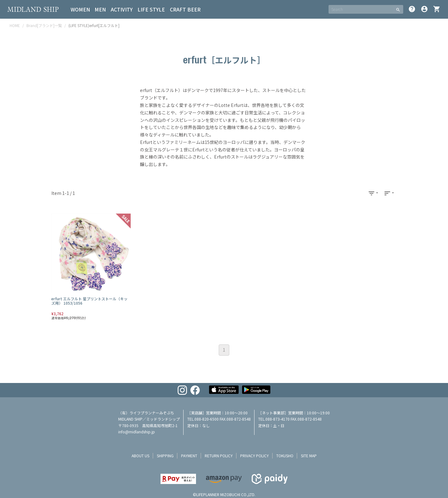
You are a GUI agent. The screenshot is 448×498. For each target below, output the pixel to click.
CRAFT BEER (186, 9)
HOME (15, 25)
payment (189, 456)
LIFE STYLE (152, 9)
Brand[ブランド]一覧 (44, 25)
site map (309, 456)
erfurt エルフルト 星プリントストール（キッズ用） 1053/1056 (89, 301)
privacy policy (254, 456)
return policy (219, 456)
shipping (165, 456)
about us (140, 456)
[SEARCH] (361, 9)
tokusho (285, 456)
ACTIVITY (122, 9)
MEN (100, 9)
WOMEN (80, 9)
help (412, 9)
